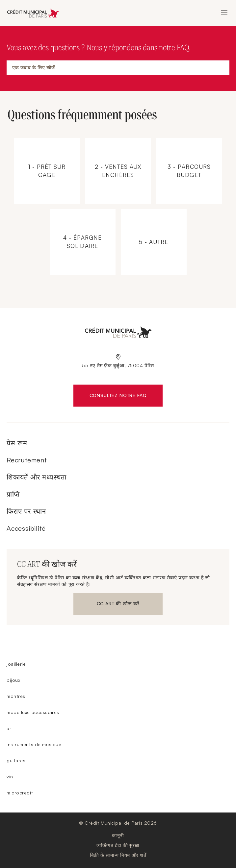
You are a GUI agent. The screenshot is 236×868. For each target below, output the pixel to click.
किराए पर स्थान (26, 511)
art (10, 728)
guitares (16, 760)
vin (10, 777)
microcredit (20, 793)
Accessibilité (26, 528)
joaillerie (16, 664)
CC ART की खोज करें (118, 605)
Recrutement (27, 460)
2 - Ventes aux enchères (122, 162)
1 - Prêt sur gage (51, 162)
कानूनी (118, 835)
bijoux (13, 680)
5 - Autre (157, 231)
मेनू (223, 13)
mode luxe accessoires (33, 712)
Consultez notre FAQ (126, 397)
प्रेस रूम (17, 443)
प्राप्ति (13, 494)
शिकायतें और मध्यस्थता (37, 477)
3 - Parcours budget (193, 162)
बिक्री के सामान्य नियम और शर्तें (118, 855)
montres (16, 696)
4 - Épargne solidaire (86, 233)
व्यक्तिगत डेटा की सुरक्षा (118, 845)
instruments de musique (34, 744)
